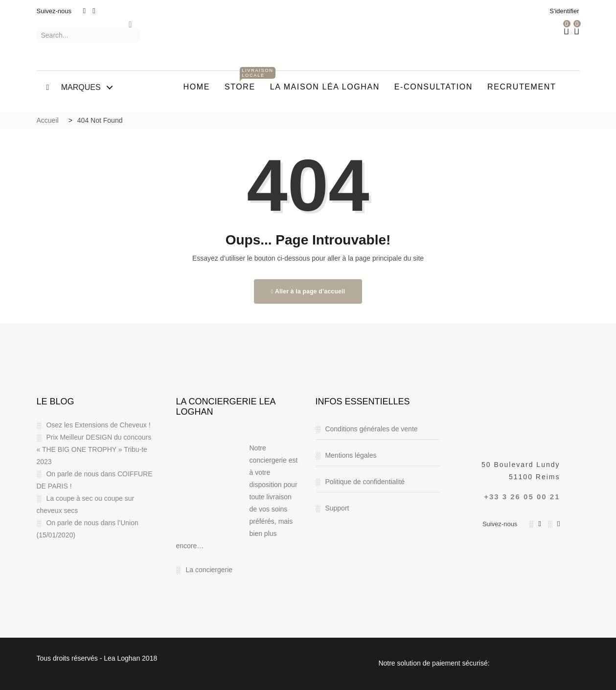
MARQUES (74, 87)
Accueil (48, 120)
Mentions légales (351, 455)
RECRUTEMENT (522, 87)
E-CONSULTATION (433, 87)
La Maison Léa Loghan (325, 87)
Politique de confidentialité (365, 482)
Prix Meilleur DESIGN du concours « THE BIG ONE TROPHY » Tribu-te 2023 (94, 449)
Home (197, 87)
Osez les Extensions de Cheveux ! (98, 425)
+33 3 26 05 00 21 (522, 497)
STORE (244, 82)
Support (337, 508)
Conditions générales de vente (371, 429)
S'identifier (564, 11)
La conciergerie (209, 570)
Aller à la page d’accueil (308, 291)
